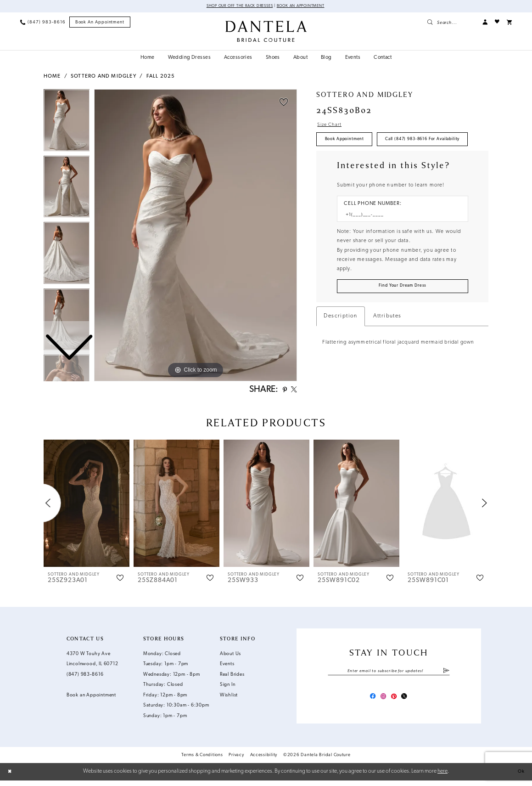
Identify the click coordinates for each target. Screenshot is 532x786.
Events (227, 667)
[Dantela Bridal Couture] (266, 32)
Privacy (236, 761)
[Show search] (451, 23)
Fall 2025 (161, 77)
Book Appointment (350, 143)
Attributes (387, 347)
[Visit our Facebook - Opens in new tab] (369, 701)
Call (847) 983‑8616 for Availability (370, 165)
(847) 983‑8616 (85, 677)
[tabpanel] (196, 236)
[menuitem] (43, 23)
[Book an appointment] (100, 23)
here (442, 777)
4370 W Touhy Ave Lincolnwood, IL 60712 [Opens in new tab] (92, 662)
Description (340, 347)
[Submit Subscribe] (446, 674)
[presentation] (87, 506)
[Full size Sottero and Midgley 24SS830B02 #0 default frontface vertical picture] (196, 236)
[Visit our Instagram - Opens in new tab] (382, 701)
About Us (230, 657)
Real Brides (232, 677)
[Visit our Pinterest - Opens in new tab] (395, 701)
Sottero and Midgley (104, 77)
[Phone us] (43, 23)
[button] (485, 23)
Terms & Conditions (202, 761)
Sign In (228, 687)
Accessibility (264, 761)
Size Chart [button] (332, 126)
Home (52, 77)
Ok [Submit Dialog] (520, 777)
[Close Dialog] (11, 777)
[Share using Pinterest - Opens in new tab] (281, 392)
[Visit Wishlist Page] (497, 23)
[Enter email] (389, 674)
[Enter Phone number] (399, 242)
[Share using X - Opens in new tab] (293, 392)
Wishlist (229, 698)
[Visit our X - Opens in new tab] (408, 701)
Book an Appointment (308, 7)
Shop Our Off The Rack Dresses (235, 7)
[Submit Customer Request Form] (403, 316)
